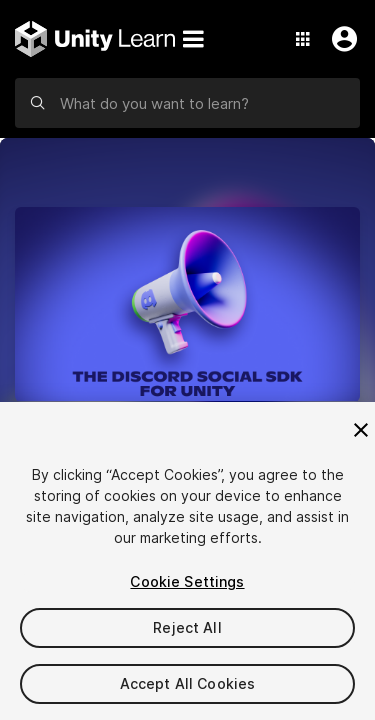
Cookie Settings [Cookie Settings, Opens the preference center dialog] (187, 581)
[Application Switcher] (303, 39)
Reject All (187, 627)
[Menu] (193, 39)
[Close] (361, 430)
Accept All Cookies (188, 683)
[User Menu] (340, 39)
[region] (187, 561)
